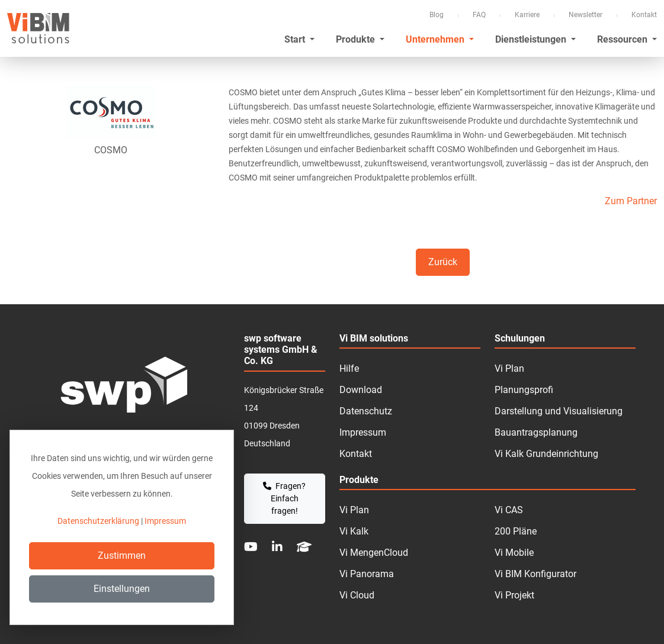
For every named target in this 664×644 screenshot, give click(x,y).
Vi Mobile (514, 553)
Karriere (527, 15)
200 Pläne (516, 531)
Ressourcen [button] (623, 39)
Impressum (363, 432)
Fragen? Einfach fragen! (284, 498)
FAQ (479, 15)
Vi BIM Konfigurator (535, 574)
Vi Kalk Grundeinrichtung (546, 454)
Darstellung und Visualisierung (559, 411)
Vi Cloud (357, 595)
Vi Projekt (514, 595)
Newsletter (586, 15)
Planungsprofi (524, 390)
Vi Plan (354, 510)
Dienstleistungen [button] (532, 39)
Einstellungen (122, 589)
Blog (437, 15)
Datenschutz (366, 411)
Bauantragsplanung (536, 432)
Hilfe (349, 368)
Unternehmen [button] (436, 39)
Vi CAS (509, 510)
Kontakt (644, 15)
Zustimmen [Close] (122, 556)
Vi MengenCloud (374, 553)
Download (361, 390)
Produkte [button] (357, 39)
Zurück (443, 262)
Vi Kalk (354, 531)
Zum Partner (631, 201)
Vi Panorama (367, 574)
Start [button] (296, 39)
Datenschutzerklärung (98, 521)
